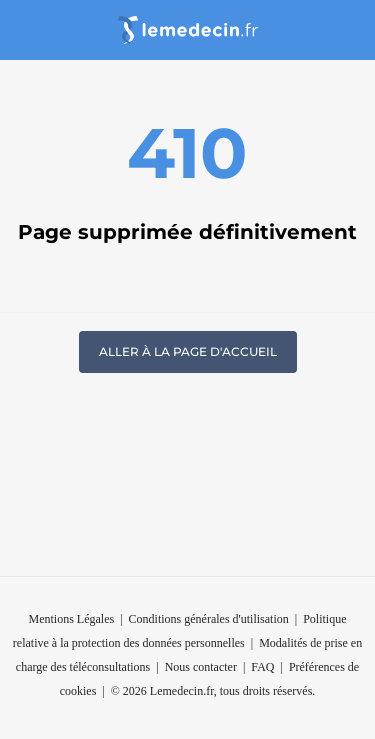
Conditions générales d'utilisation (209, 619)
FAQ (262, 667)
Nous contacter (201, 667)
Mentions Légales (72, 619)
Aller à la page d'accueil (188, 351)
